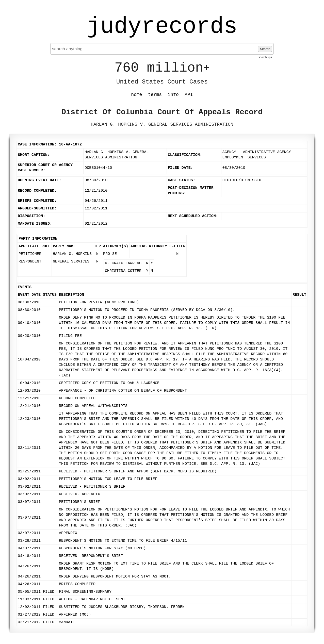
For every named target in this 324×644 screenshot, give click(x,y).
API (189, 95)
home (136, 95)
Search (265, 49)
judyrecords (162, 27)
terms (155, 95)
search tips (265, 57)
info (173, 95)
